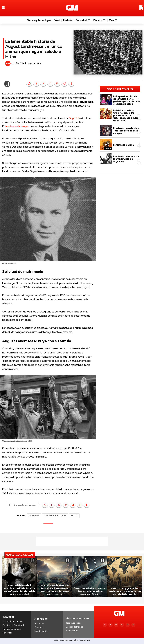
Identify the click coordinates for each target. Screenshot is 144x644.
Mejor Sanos (72, 631)
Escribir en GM (41, 631)
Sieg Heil (74, 118)
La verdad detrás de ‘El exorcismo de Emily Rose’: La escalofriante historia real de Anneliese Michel (19, 590)
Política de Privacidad (13, 625)
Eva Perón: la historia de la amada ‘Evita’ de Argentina (126, 159)
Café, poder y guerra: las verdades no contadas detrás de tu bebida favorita (125, 591)
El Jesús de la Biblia (123, 145)
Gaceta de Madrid (74, 627)
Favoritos (8, 633)
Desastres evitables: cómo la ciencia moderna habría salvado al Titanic (90, 591)
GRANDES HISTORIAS (55, 516)
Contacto (39, 627)
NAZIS (74, 516)
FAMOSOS (34, 516)
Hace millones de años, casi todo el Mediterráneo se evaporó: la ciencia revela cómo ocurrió (55, 590)
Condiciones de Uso (13, 621)
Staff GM (21, 63)
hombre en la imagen (17, 126)
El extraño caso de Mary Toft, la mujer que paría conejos (126, 131)
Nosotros (39, 623)
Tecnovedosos (73, 623)
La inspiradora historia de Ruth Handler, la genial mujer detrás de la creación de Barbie (127, 100)
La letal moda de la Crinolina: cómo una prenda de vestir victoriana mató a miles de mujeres (126, 115)
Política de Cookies (12, 629)
